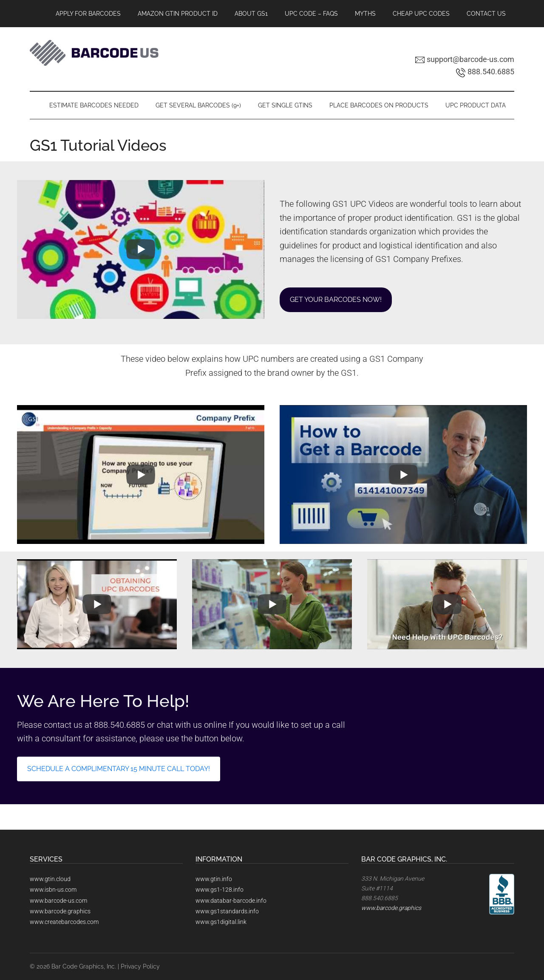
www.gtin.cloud (50, 879)
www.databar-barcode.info (231, 901)
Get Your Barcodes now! (336, 300)
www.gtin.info (214, 879)
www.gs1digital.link (221, 922)
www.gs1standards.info (227, 911)
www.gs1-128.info (220, 890)
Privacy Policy (140, 966)
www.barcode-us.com (58, 901)
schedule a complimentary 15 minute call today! (119, 769)
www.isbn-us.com (53, 890)
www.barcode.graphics (60, 911)
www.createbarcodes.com (64, 922)
